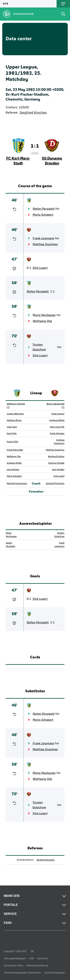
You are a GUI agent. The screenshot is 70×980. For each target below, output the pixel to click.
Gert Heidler (58, 470)
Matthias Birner (14, 420)
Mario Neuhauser (44, 315)
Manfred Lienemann (17, 484)
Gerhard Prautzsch (55, 484)
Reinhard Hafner (56, 457)
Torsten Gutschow (39, 347)
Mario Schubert (43, 215)
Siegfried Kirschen (33, 113)
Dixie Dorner (58, 414)
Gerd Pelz (12, 434)
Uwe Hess (12, 427)
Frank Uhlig (12, 442)
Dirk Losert (40, 268)
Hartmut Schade (56, 463)
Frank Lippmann (43, 238)
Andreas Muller (14, 463)
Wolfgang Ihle (42, 321)
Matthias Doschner (45, 244)
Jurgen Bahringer (15, 414)
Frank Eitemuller (15, 450)
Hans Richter (13, 470)
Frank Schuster (57, 434)
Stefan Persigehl (44, 209)
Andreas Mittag (57, 420)
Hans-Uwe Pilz (57, 427)
